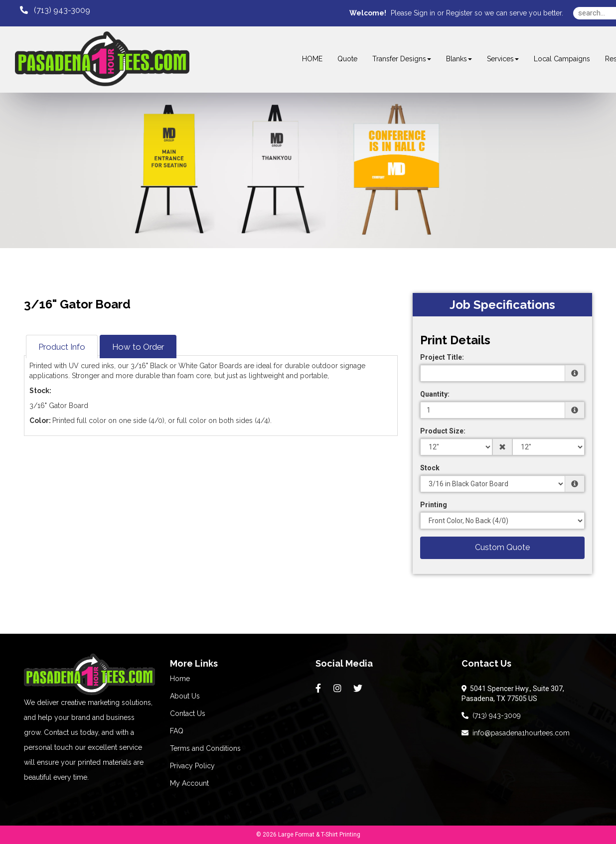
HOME (312, 59)
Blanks (459, 59)
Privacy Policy (192, 766)
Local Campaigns (562, 59)
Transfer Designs (402, 59)
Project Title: (442, 357)
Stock (430, 468)
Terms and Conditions (205, 748)
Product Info (62, 347)
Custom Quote (502, 547)
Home (180, 679)
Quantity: (435, 394)
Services (503, 59)
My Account (189, 783)
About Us (185, 696)
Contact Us (188, 713)
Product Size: (443, 431)
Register (459, 13)
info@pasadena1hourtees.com (516, 733)
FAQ (177, 731)
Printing (434, 505)
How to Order (138, 347)
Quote (347, 59)
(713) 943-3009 (491, 715)
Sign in (424, 13)
